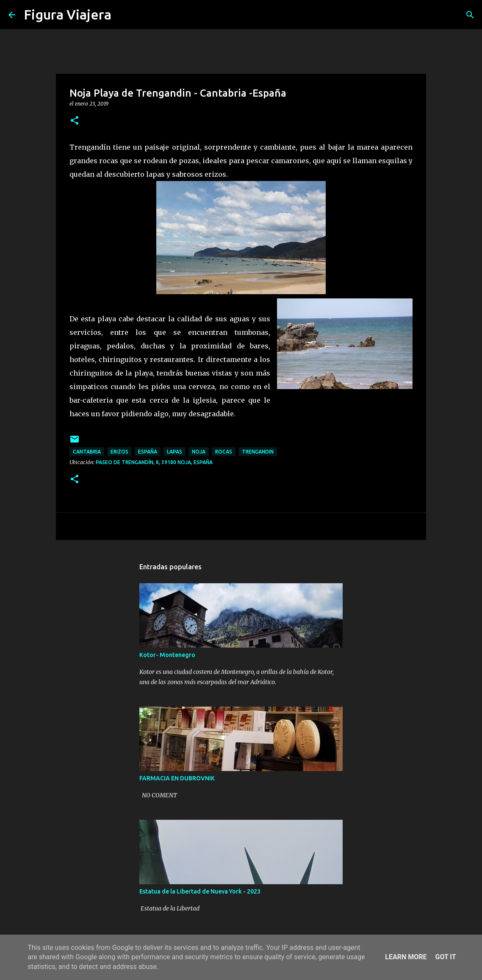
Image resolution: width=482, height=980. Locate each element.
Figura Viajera (68, 14)
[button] (75, 121)
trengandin (258, 452)
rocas (224, 452)
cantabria (87, 452)
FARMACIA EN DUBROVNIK (177, 778)
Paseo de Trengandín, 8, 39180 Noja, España (154, 462)
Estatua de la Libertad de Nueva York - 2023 (200, 891)
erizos (119, 452)
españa (148, 452)
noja (199, 452)
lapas (175, 452)
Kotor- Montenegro (167, 655)
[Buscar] (123, 15)
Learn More (406, 957)
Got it (445, 957)
